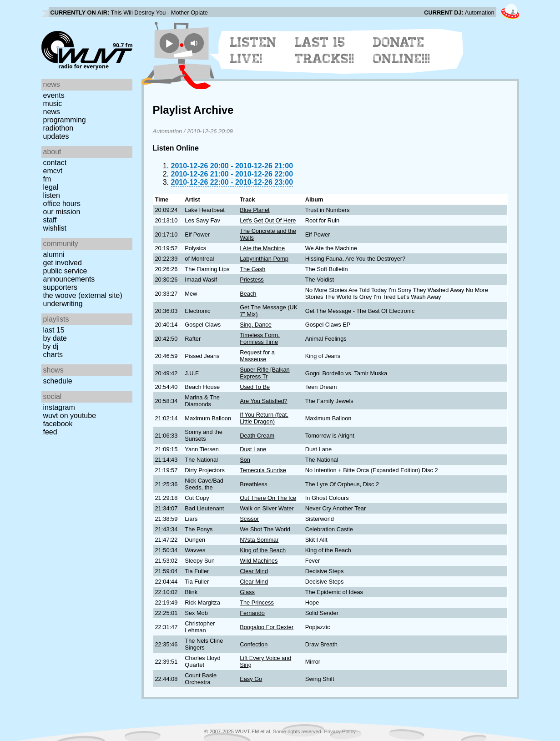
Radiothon (58, 128)
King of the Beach (263, 550)
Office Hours (62, 204)
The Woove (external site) (83, 295)
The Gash (252, 269)
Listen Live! (254, 50)
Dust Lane (253, 449)
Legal (51, 187)
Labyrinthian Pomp (264, 259)
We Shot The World (265, 529)
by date (55, 338)
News (52, 112)
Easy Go (251, 679)
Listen (52, 195)
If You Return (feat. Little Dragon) (264, 418)
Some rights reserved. (298, 731)
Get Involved (63, 263)
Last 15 (54, 330)
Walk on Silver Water (267, 508)
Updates (56, 136)
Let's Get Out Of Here (268, 220)
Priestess (252, 280)
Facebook (58, 424)
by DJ (51, 346)
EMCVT (53, 171)
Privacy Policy (340, 731)
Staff (50, 220)
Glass (247, 592)
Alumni (54, 255)
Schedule (58, 381)
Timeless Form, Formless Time (260, 338)
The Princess (257, 602)
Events (54, 95)
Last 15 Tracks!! (325, 50)
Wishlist (55, 228)
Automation (168, 131)
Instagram (59, 407)
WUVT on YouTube (70, 416)
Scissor (249, 519)
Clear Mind (254, 571)
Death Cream (257, 436)
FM (47, 179)
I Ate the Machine (262, 248)
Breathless (253, 484)
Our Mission (62, 212)
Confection (254, 644)
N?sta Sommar (259, 540)
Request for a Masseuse (257, 356)
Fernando (252, 613)
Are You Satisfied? (264, 401)
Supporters (61, 287)
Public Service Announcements (69, 275)
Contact (55, 163)
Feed (50, 432)
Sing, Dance (256, 325)
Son (245, 460)
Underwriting (63, 304)
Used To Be (255, 387)
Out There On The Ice (268, 498)
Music (53, 103)
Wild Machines (259, 561)
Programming (65, 120)
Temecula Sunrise (263, 470)
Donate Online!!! (402, 50)
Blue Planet (255, 210)
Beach (248, 294)
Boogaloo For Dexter (267, 627)
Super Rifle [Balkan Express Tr (265, 373)
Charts (53, 355)
